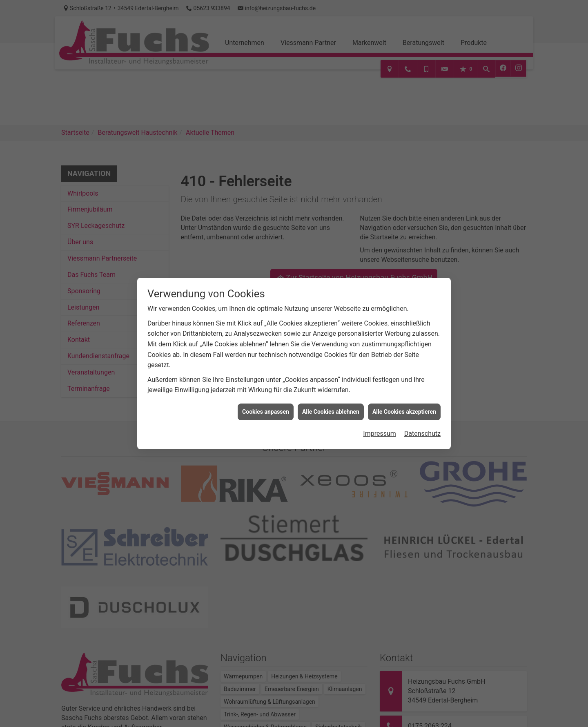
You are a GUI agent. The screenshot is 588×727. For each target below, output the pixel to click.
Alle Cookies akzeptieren (404, 406)
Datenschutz (422, 428)
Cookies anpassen (266, 406)
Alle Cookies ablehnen (331, 406)
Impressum (380, 428)
